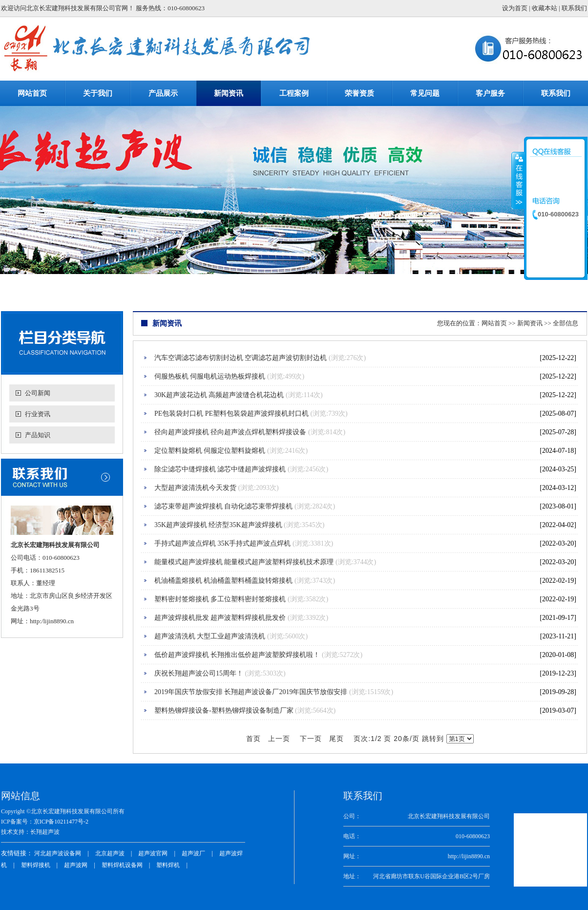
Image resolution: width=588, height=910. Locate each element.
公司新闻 (38, 393)
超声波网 (76, 865)
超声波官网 (153, 853)
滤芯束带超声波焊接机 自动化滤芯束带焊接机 (224, 506)
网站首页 (494, 323)
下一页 (311, 739)
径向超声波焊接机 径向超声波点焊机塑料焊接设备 (231, 432)
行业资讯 (38, 414)
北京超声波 (110, 853)
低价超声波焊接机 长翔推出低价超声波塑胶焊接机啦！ (237, 655)
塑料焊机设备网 (122, 865)
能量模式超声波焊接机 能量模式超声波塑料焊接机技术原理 (244, 562)
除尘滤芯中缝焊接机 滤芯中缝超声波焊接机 (220, 469)
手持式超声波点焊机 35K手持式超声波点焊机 (223, 543)
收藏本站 (545, 8)
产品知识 (38, 435)
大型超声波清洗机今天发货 (195, 488)
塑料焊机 (168, 865)
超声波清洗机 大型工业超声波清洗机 (210, 636)
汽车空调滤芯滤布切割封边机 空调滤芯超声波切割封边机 (241, 358)
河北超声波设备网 (58, 853)
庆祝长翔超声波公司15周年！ (199, 673)
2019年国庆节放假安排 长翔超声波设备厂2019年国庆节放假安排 (251, 692)
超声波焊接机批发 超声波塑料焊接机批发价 (220, 618)
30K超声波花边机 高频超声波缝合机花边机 (219, 395)
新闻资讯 (530, 323)
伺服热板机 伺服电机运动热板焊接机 (210, 376)
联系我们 (574, 8)
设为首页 (515, 8)
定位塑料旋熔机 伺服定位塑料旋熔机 (210, 451)
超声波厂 (193, 853)
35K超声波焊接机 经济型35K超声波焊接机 (218, 525)
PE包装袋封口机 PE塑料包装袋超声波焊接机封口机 (231, 413)
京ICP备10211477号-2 (61, 822)
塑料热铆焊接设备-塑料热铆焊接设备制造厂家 (224, 710)
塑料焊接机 (36, 865)
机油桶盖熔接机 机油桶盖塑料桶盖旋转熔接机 (224, 581)
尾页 (336, 739)
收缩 (518, 180)
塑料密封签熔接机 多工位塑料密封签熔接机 (220, 599)
